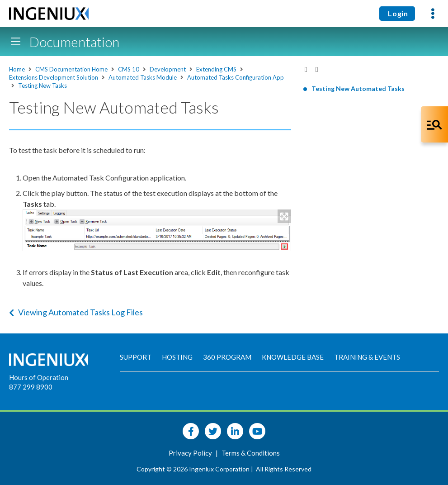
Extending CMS (216, 69)
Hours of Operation (39, 377)
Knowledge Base (293, 357)
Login (397, 13)
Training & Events (367, 357)
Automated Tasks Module (143, 77)
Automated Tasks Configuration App (236, 77)
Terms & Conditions (251, 453)
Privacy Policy (191, 453)
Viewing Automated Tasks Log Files (76, 312)
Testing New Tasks (42, 86)
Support (136, 357)
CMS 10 (129, 69)
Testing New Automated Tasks (358, 88)
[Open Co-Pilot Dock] (434, 124)
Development (168, 69)
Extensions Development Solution (54, 77)
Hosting (177, 357)
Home (17, 69)
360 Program (227, 357)
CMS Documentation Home (71, 69)
